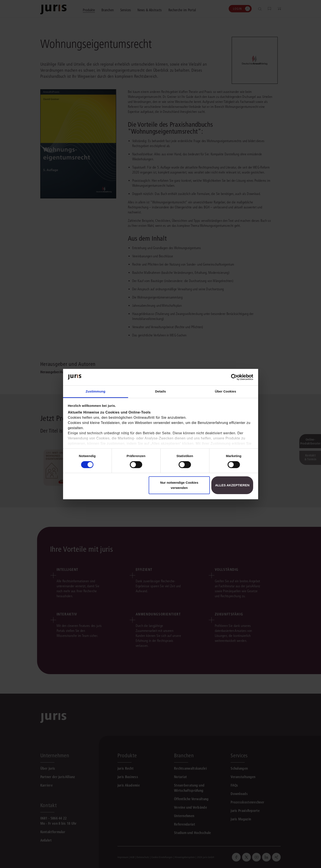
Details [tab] (161, 391)
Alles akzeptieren (232, 485)
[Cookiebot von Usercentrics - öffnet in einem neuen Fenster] (234, 377)
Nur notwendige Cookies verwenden (179, 485)
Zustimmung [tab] (95, 391)
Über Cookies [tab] (226, 391)
